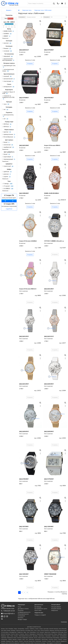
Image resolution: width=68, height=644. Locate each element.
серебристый (8, 147)
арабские (7, 172)
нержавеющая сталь (9, 66)
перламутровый (9, 159)
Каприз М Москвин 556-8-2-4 (28, 289)
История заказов (56, 609)
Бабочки (10, 18)
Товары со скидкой (40, 615)
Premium (7, 49)
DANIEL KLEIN (8, 31)
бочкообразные (9, 137)
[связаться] (58, 4)
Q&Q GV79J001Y (24, 98)
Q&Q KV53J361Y (49, 98)
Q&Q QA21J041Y (24, 384)
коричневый (8, 157)
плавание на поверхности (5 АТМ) (8, 97)
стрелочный (8, 166)
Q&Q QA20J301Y (49, 384)
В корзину (30, 64)
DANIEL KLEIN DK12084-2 (52, 193)
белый (6, 142)
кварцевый (8, 56)
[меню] (65, 4)
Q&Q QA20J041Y (49, 431)
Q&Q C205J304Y (24, 574)
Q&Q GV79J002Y (49, 50)
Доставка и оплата (23, 609)
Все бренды (38, 607)
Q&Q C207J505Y (24, 527)
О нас (19, 607)
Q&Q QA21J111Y (49, 336)
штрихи (7, 177)
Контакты (21, 618)
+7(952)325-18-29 (8, 611)
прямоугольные (9, 134)
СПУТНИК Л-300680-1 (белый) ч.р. (54, 241)
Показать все (6, 38)
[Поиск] (40, 4)
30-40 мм (7, 124)
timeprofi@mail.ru (8, 613)
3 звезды (7, 184)
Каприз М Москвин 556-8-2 (52, 145)
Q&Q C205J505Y (49, 527)
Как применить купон (41, 609)
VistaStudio (64, 622)
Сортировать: (22, 17)
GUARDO (7, 34)
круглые (7, 132)
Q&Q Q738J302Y (24, 479)
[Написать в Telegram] (7, 616)
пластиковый (8, 81)
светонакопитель (8, 116)
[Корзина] (62, 4)
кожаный (7, 76)
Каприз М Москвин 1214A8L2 (28, 241)
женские (7, 43)
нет (5, 110)
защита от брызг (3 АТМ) (9, 93)
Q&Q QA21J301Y (49, 289)
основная (7, 51)
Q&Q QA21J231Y (24, 336)
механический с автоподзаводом (8, 60)
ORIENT (6, 36)
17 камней (8, 186)
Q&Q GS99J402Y (24, 193)
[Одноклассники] (13, 201)
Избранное (55, 610)
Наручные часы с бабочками (43, 10)
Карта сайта (38, 610)
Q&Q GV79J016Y (49, 479)
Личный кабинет (56, 607)
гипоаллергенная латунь (8, 70)
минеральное (8, 87)
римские (7, 174)
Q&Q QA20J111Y (24, 50)
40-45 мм (7, 127)
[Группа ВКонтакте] (5, 201)
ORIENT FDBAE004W (50, 574)
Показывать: (47, 17)
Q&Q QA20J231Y (24, 431)
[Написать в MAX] (2, 616)
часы (6, 104)
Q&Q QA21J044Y (24, 145)
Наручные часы (27, 10)
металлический (9, 79)
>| (27, 592)
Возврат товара (22, 619)
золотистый (8, 145)
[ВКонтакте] (2, 619)
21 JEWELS (8, 189)
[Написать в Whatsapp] (5, 616)
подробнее (9, 209)
